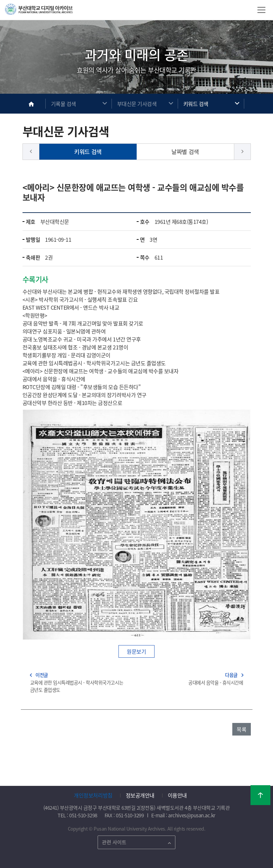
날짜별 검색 (185, 152)
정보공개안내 (140, 795)
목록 (241, 729)
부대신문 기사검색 (137, 104)
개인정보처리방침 (93, 795)
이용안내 (177, 795)
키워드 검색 (196, 104)
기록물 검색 (64, 104)
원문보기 (136, 651)
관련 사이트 (114, 842)
